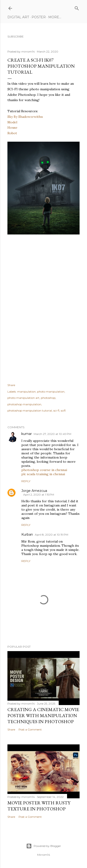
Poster (39, 17)
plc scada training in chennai (43, 474)
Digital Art (18, 17)
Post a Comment (30, 729)
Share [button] (11, 385)
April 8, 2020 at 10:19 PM (52, 535)
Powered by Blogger (44, 846)
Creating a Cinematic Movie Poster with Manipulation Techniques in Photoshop (43, 715)
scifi (63, 411)
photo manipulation (51, 392)
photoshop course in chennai (44, 470)
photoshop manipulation (24, 404)
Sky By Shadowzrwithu (25, 117)
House (12, 128)
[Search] (77, 7)
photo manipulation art (23, 398)
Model (12, 122)
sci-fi (56, 411)
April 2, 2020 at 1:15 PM (39, 495)
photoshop (48, 398)
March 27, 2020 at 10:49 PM (52, 434)
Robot (12, 133)
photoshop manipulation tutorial (30, 411)
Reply (26, 481)
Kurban (27, 534)
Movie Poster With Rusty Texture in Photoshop (39, 806)
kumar (27, 434)
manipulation (26, 392)
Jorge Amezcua (34, 491)
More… (55, 17)
